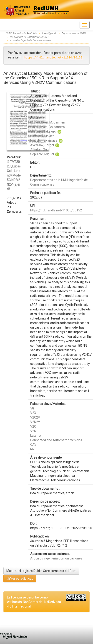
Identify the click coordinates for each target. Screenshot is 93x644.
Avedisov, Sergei (42, 145)
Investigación (49, 33)
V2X (33, 413)
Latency (36, 436)
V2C (33, 426)
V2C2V (35, 417)
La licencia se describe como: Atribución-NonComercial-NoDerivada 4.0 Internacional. (34, 602)
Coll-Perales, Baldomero (48, 127)
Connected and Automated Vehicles (56, 440)
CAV (33, 445)
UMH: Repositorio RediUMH (21, 33)
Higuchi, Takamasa (44, 140)
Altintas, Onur (40, 150)
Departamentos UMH (74, 33)
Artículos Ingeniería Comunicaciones (31, 40)
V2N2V (35, 422)
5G (32, 408)
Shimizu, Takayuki (43, 131)
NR (32, 449)
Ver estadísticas (20, 578)
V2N (33, 431)
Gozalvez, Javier (42, 136)
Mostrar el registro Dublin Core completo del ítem (41, 571)
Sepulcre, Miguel (42, 154)
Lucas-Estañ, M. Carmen (48, 122)
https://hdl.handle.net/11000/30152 (56, 210)
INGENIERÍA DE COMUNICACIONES (29, 37)
